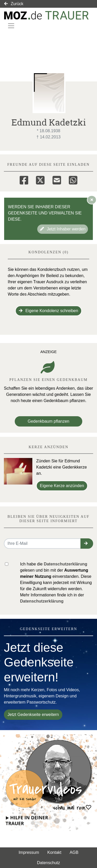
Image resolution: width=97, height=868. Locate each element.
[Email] (57, 179)
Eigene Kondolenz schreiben (48, 311)
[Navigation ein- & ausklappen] (11, 26)
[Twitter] (40, 179)
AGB (74, 852)
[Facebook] (24, 179)
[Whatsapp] (73, 179)
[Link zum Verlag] (46, 15)
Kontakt (54, 852)
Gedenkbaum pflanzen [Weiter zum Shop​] (48, 421)
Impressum (29, 852)
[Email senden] (42, 544)
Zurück (14, 4)
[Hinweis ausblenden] (92, 200)
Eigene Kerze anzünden (62, 486)
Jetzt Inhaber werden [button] (63, 229)
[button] (87, 544)
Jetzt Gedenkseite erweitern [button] (33, 715)
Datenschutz (48, 863)
